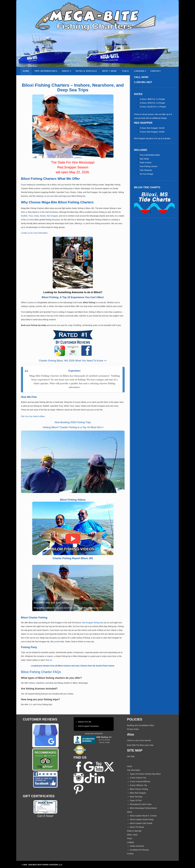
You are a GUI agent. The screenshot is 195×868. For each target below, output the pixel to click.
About (130, 812)
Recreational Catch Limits (141, 804)
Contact (130, 854)
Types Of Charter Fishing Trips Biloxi (145, 774)
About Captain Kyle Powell (141, 823)
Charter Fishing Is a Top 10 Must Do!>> (81, 427)
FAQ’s (130, 838)
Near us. (49, 660)
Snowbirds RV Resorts (139, 850)
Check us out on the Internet (139, 740)
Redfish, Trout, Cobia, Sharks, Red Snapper (39, 216)
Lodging (130, 842)
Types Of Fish (136, 800)
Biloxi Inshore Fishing (139, 789)
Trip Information (134, 770)
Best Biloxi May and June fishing (51, 603)
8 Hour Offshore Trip (138, 785)
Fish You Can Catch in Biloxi (33, 416)
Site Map (131, 756)
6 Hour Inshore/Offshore (140, 781)
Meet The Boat (136, 797)
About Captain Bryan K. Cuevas (143, 816)
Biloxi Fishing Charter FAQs (41, 672)
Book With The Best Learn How (140, 745)
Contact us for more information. (35, 233)
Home (130, 766)
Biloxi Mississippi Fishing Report (143, 808)
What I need (132, 835)
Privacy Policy (133, 729)
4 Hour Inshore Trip (138, 778)
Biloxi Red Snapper (138, 793)
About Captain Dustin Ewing (142, 819)
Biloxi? (55, 427)
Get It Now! (45, 816)
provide (57, 642)
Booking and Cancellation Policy (141, 725)
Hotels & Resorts (137, 846)
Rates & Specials (134, 831)
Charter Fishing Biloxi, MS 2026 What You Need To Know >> (73, 361)
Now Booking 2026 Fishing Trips (73, 422)
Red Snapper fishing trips (93, 623)
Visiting (47, 427)
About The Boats (137, 827)
